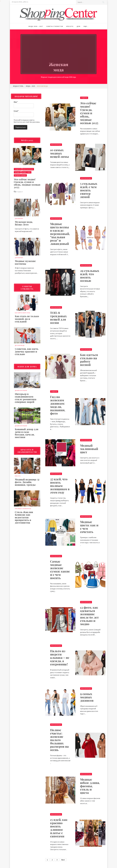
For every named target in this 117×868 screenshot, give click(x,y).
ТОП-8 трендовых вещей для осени (58, 318)
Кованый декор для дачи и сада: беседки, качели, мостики (27, 433)
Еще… (86, 26)
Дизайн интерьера (21, 390)
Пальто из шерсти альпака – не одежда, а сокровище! (60, 658)
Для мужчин (19, 218)
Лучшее (17, 172)
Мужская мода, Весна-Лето (24, 223)
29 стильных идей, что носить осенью (90, 276)
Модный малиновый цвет (89, 449)
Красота (70, 26)
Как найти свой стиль (22, 313)
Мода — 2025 (26, 172)
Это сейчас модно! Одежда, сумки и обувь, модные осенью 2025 (89, 113)
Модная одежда (20, 175)
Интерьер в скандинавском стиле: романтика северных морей (26, 398)
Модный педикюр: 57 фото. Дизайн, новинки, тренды (27, 482)
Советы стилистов (55, 26)
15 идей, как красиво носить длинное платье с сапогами (59, 828)
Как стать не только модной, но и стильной (27, 319)
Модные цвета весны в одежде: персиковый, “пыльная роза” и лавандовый (60, 234)
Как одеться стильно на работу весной (89, 360)
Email (16, 111)
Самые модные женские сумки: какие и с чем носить (60, 570)
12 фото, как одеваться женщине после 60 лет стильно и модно (89, 616)
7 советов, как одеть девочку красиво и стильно (27, 351)
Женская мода (56, 145)
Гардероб (84, 98)
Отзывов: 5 (19, 192)
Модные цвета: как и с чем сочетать (89, 527)
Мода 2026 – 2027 (36, 26)
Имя (16, 102)
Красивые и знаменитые (23, 509)
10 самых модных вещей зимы (60, 153)
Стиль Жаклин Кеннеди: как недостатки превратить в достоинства (24, 517)
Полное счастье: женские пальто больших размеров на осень (59, 740)
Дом (79, 26)
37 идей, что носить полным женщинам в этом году (60, 486)
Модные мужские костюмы (25, 262)
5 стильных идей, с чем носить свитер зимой (89, 190)
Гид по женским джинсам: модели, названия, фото (58, 405)
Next (63, 860)
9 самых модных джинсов (87, 697)
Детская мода (20, 345)
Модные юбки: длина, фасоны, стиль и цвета (90, 786)
